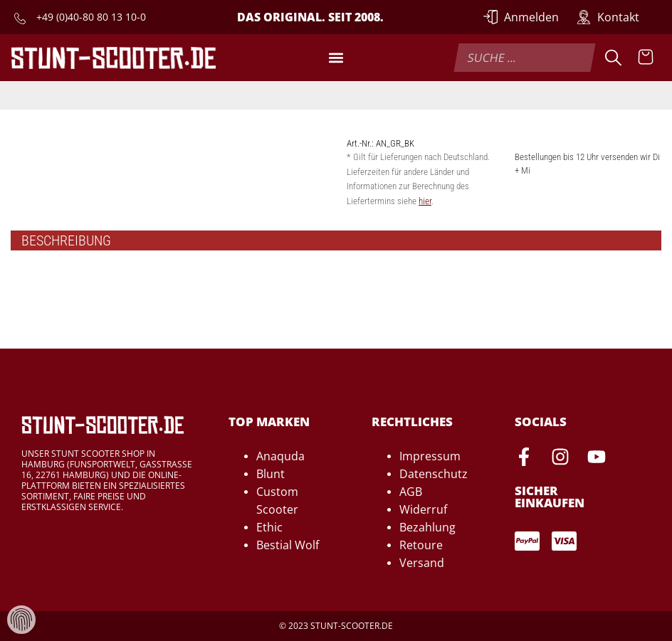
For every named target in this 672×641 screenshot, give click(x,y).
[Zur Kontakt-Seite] (608, 17)
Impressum (430, 456)
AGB (411, 492)
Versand (422, 563)
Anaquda (280, 456)
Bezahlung (427, 527)
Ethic (269, 527)
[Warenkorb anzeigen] (646, 58)
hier (425, 201)
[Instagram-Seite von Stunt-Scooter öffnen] (560, 459)
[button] (336, 58)
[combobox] (524, 58)
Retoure (421, 545)
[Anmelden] (521, 17)
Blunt (271, 474)
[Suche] (613, 58)
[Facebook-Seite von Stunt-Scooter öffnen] (524, 459)
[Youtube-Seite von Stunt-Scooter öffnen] (597, 459)
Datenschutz (434, 474)
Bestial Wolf (288, 545)
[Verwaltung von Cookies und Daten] (21, 619)
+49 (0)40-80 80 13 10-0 (91, 17)
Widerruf (423, 509)
